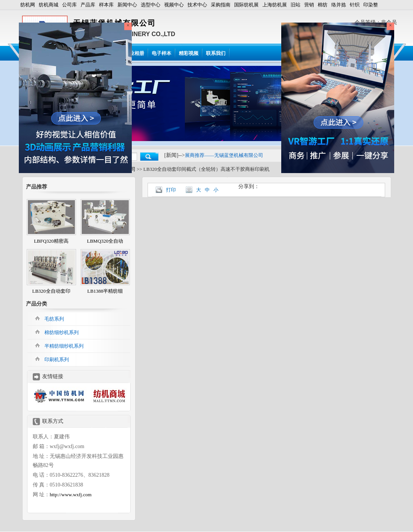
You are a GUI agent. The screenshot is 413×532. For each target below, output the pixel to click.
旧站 (296, 5)
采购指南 (221, 5)
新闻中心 (127, 5)
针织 (355, 5)
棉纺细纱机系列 (62, 332)
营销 (309, 5)
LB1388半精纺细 (105, 291)
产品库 (88, 5)
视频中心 (174, 5)
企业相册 (134, 53)
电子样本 (162, 53)
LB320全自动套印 (51, 291)
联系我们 (216, 53)
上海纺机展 (275, 5)
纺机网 (28, 5)
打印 (171, 190)
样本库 (106, 5)
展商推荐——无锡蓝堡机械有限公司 (224, 155)
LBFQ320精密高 (51, 241)
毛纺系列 (54, 319)
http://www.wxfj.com (71, 495)
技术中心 (197, 5)
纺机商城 (49, 5)
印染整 (371, 5)
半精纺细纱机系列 (64, 346)
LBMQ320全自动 (105, 241)
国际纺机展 (246, 5)
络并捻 (339, 5)
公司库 (69, 5)
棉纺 (323, 5)
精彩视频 (189, 53)
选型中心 (151, 5)
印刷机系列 (57, 359)
